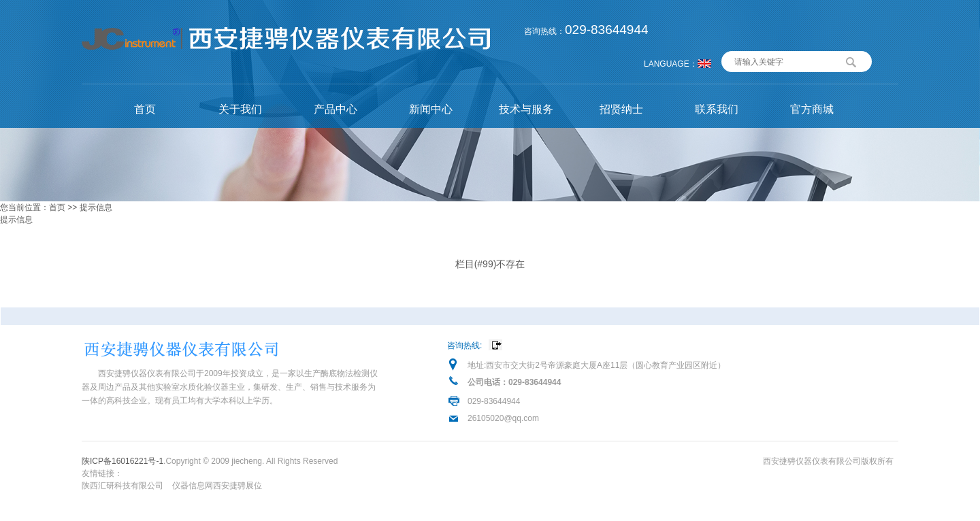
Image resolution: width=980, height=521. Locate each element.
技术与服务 (526, 109)
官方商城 (812, 109)
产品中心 (336, 109)
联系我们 (717, 109)
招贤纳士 (621, 109)
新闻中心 (431, 109)
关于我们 (240, 109)
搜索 (851, 61)
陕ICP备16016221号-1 (122, 461)
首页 (145, 109)
